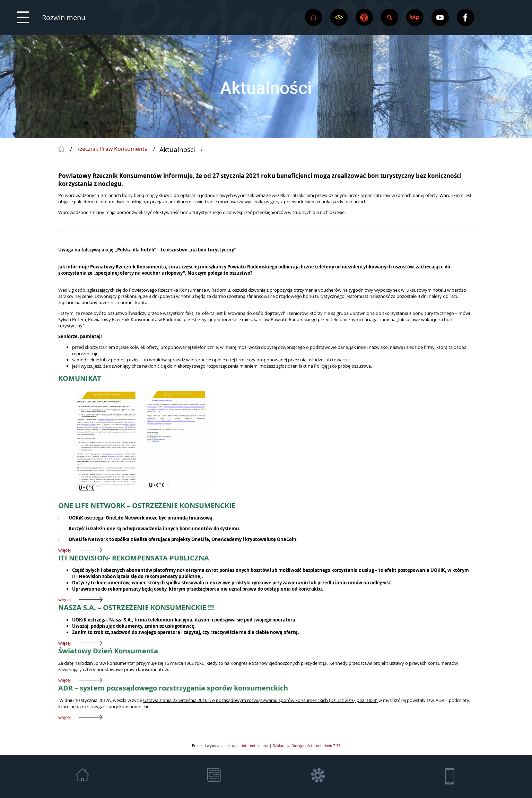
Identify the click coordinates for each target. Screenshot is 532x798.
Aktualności (266, 87)
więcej (64, 550)
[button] (51, 17)
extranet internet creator (248, 746)
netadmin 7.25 (328, 746)
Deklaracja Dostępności (292, 746)
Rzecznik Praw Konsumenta (112, 149)
